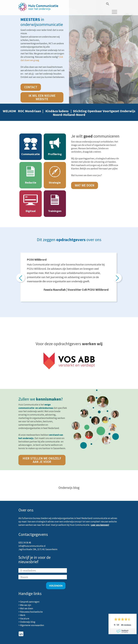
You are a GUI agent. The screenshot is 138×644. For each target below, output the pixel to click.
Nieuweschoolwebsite (31, 612)
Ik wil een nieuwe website (42, 97)
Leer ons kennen (100, 525)
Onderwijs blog (28, 622)
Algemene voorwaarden (32, 625)
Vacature (25, 619)
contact (31, 87)
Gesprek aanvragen (30, 602)
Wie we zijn (26, 605)
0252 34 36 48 (25, 543)
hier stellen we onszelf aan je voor (42, 460)
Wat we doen (85, 185)
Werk (23, 615)
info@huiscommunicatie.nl (32, 546)
